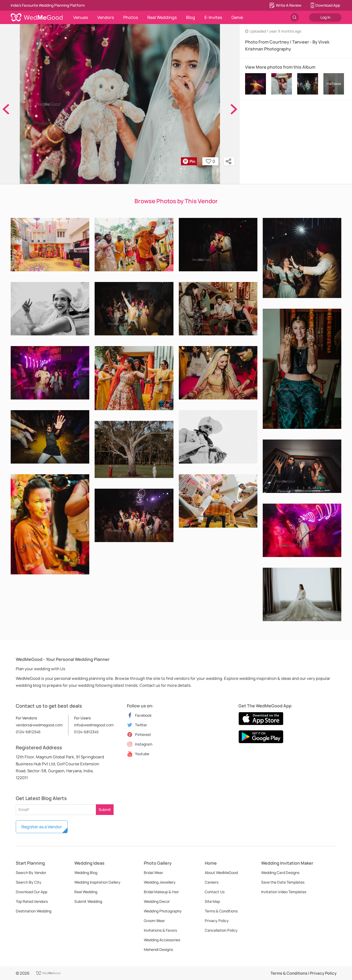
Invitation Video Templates (284, 892)
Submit (105, 810)
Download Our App (32, 892)
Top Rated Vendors (32, 901)
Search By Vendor (31, 873)
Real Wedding (86, 892)
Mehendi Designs (158, 949)
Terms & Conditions (221, 911)
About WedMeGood (221, 873)
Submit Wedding (88, 901)
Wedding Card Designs (280, 873)
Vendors (106, 17)
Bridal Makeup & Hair (161, 892)
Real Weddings (162, 17)
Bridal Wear (153, 873)
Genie (237, 17)
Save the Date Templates (283, 882)
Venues (81, 17)
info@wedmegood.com (94, 725)
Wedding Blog (86, 873)
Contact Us (215, 892)
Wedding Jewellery (160, 882)
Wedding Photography (163, 911)
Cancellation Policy (221, 930)
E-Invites (213, 17)
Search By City (29, 882)
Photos (131, 17)
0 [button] (210, 161)
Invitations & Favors (160, 930)
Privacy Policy (217, 921)
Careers (212, 882)
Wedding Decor (157, 901)
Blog (191, 17)
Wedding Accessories (162, 940)
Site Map (212, 901)
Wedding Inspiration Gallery (97, 882)
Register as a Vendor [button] (42, 827)
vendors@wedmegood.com (39, 725)
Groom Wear (154, 921)
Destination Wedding (34, 911)
